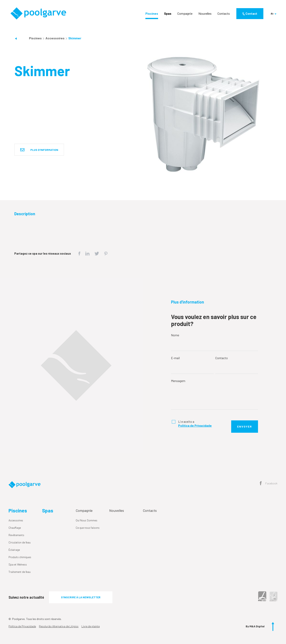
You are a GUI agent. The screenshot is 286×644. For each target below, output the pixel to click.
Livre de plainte (91, 626)
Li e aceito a (195, 423)
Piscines (152, 13)
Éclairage (14, 550)
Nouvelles (205, 13)
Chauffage (15, 528)
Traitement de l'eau (20, 572)
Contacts (224, 13)
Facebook (269, 484)
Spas (168, 13)
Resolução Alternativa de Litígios (59, 626)
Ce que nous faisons (88, 528)
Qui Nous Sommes (86, 520)
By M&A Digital (255, 626)
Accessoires (55, 38)
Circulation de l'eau (20, 542)
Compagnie (185, 13)
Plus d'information (39, 150)
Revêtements (16, 535)
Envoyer (245, 426)
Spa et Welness (18, 564)
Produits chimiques (20, 557)
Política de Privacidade (22, 626)
